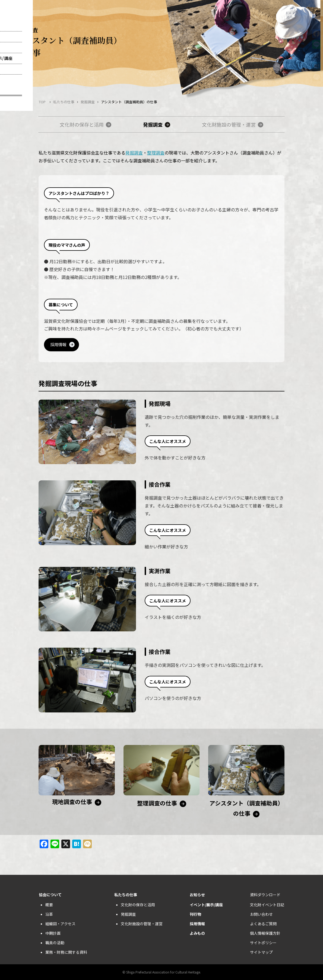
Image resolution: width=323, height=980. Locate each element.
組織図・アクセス (60, 924)
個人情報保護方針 (265, 933)
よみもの (197, 933)
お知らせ (197, 895)
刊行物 (195, 914)
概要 (49, 905)
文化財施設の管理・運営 (229, 124)
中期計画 (53, 933)
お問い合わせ (261, 914)
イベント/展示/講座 (206, 905)
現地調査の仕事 (72, 802)
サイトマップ (261, 952)
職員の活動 (55, 943)
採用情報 (58, 344)
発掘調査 (88, 102)
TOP (42, 102)
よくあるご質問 (263, 924)
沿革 (49, 914)
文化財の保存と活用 (82, 124)
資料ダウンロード (265, 895)
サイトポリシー (263, 943)
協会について (50, 895)
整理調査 (156, 153)
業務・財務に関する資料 (66, 952)
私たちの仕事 (64, 102)
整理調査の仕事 (157, 803)
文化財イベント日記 (267, 905)
